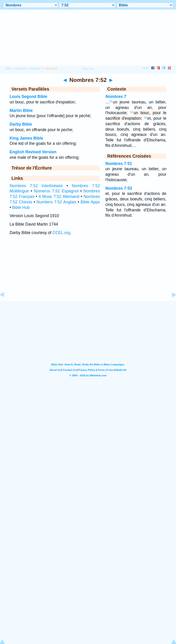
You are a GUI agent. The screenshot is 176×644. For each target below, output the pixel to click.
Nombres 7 (116, 97)
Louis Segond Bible (28, 97)
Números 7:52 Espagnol (56, 191)
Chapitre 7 (36, 69)
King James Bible (26, 138)
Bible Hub (21, 207)
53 (145, 118)
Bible (8, 69)
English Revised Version (33, 152)
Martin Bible (21, 110)
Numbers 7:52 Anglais (56, 202)
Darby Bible (21, 124)
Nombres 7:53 (119, 188)
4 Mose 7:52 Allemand (59, 197)
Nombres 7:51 (119, 164)
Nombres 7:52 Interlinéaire (36, 186)
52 (132, 112)
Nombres (20, 69)
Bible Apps (90, 202)
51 (111, 101)
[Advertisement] (88, 272)
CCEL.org (61, 233)
